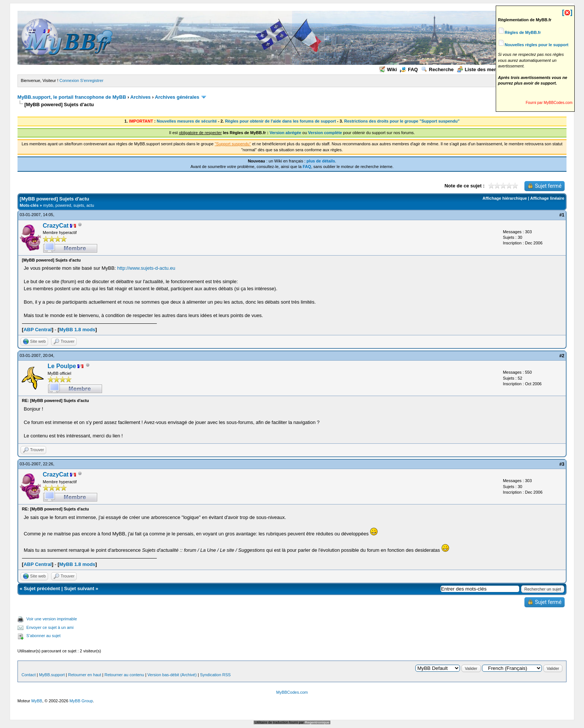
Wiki (388, 69)
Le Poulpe (62, 366)
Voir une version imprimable (52, 619)
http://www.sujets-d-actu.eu (146, 268)
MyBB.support (52, 675)
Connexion (69, 80)
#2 (562, 356)
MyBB (37, 701)
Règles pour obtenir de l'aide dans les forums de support (280, 121)
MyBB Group (81, 701)
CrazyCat (56, 226)
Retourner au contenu (124, 675)
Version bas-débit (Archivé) (172, 675)
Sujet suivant (79, 588)
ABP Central (38, 330)
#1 (562, 215)
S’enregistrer (92, 80)
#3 (562, 464)
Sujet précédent (42, 588)
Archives (141, 97)
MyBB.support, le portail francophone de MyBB (72, 97)
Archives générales (177, 97)
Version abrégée (285, 133)
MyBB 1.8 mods (77, 330)
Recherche (437, 69)
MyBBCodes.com (292, 692)
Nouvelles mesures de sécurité (187, 121)
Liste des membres (483, 69)
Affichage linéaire (547, 198)
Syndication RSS (215, 675)
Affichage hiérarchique (504, 198)
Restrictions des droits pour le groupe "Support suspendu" (402, 121)
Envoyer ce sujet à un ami (50, 627)
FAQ (409, 69)
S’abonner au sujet (44, 636)
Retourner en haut (85, 675)
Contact (29, 675)
